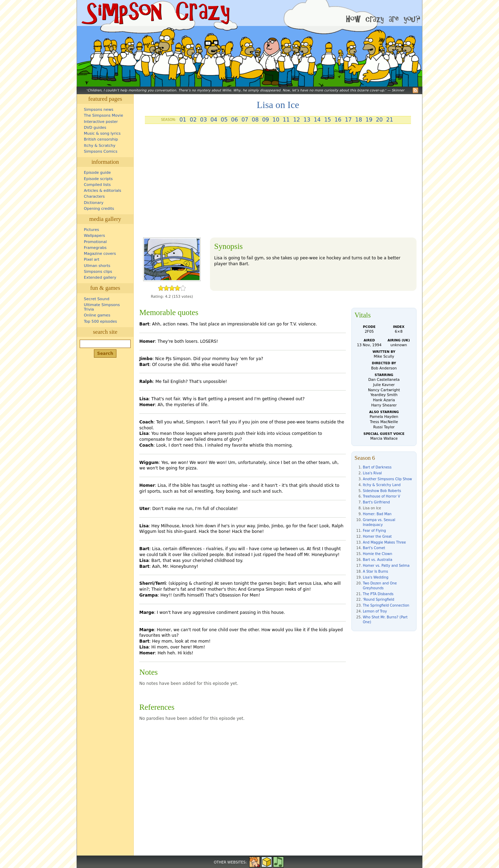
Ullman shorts (97, 266)
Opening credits (99, 209)
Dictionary (94, 203)
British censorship (101, 139)
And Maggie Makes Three (384, 542)
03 (203, 120)
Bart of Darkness (377, 467)
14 (317, 120)
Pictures (91, 230)
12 (297, 120)
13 (307, 120)
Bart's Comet (374, 548)
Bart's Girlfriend (376, 502)
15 (327, 120)
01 (183, 120)
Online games (97, 315)
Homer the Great (377, 536)
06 (235, 120)
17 (348, 120)
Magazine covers (100, 254)
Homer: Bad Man (377, 514)
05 (224, 120)
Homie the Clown (378, 554)
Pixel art (92, 259)
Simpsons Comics (101, 151)
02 (193, 120)
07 (245, 120)
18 (359, 120)
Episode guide (97, 173)
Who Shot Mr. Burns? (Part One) (385, 620)
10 (276, 120)
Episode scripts (98, 179)
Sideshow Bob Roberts (382, 491)
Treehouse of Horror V (382, 496)
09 (265, 120)
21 (390, 120)
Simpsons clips (98, 272)
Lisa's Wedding (376, 577)
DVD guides (95, 128)
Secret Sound (97, 299)
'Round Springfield (379, 599)
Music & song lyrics (102, 133)
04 (214, 120)
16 (338, 120)
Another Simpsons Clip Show (387, 479)
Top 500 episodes (100, 321)
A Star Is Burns (375, 571)
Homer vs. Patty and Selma (386, 566)
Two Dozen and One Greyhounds (380, 586)
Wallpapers (94, 236)
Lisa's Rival (372, 473)
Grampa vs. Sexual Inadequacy (379, 522)
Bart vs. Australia (378, 560)
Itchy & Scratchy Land (382, 485)
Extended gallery (100, 278)
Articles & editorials (103, 191)
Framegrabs (95, 248)
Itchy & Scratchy (100, 146)
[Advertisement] (278, 184)
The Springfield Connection (386, 605)
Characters (94, 196)
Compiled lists (97, 185)
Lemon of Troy (375, 611)
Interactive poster (101, 122)
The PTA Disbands (378, 594)
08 (255, 120)
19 (369, 120)
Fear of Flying (374, 531)
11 (286, 120)
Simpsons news (99, 110)
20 (379, 120)
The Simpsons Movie (103, 115)
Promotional (95, 242)
